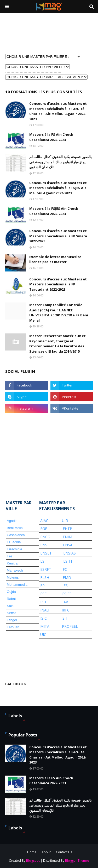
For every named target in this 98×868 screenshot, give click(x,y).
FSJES (67, 594)
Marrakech (15, 570)
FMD (67, 577)
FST (44, 602)
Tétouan (13, 627)
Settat (11, 613)
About (46, 852)
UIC (43, 634)
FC (65, 569)
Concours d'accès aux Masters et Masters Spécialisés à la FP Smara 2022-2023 (58, 236)
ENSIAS (70, 553)
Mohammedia (17, 585)
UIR (65, 521)
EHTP (67, 529)
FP (42, 586)
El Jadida (14, 542)
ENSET (46, 553)
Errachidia (15, 549)
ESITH (68, 561)
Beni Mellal (15, 528)
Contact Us (64, 852)
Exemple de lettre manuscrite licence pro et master (55, 259)
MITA (45, 626)
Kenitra (12, 563)
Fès (10, 556)
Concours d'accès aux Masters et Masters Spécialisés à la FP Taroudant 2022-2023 (58, 284)
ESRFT (46, 569)
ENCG (45, 537)
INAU (45, 610)
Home (32, 852)
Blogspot (33, 861)
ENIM (67, 537)
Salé (10, 606)
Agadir (12, 521)
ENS (44, 545)
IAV (65, 602)
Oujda (11, 592)
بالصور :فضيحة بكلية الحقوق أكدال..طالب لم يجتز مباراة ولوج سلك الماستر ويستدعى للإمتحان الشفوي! (60, 162)
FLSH (45, 577)
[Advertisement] (31, 33)
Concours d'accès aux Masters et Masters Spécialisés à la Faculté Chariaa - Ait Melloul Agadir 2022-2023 (58, 111)
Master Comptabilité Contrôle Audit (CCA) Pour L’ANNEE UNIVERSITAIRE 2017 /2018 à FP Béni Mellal (59, 313)
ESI (43, 561)
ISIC (44, 618)
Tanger (12, 620)
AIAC (44, 521)
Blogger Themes (77, 861)
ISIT (65, 618)
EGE (44, 529)
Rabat (11, 599)
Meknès (13, 577)
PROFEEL (70, 626)
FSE (43, 594)
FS (66, 586)
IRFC (66, 610)
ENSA (68, 545)
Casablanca (16, 535)
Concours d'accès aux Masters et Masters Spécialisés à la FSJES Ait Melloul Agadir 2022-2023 (58, 188)
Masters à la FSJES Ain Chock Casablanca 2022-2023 (54, 211)
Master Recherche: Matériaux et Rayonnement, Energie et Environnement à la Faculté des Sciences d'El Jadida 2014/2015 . (57, 344)
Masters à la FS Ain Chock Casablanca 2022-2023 (51, 137)
